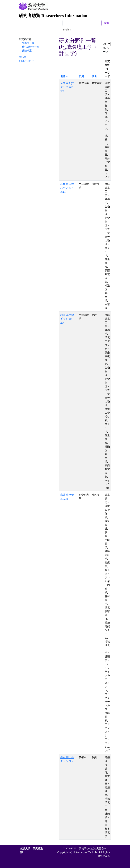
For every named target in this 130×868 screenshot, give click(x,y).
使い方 (23, 57)
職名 (94, 76)
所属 (81, 76)
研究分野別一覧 (30, 47)
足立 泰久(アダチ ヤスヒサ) (67, 87)
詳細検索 (27, 50)
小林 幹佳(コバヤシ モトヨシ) (67, 188)
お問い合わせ (26, 61)
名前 (63, 76)
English (67, 29)
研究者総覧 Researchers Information (53, 16)
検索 (106, 23)
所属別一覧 (28, 43)
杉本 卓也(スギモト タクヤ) (67, 319)
